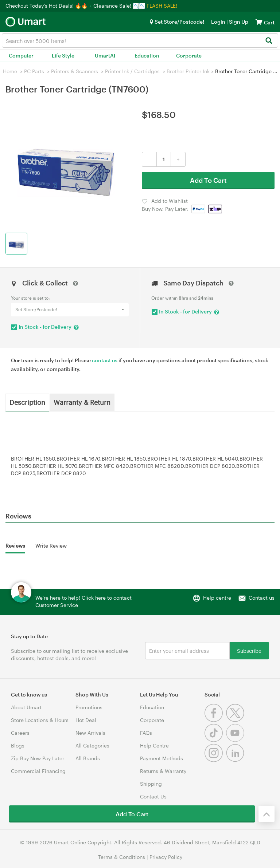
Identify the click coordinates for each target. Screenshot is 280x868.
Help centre (217, 598)
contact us (105, 360)
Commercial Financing (38, 771)
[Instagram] (215, 760)
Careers (20, 733)
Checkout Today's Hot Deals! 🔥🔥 (47, 6)
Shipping (151, 784)
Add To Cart (208, 180)
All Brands (88, 758)
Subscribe (249, 650)
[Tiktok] (215, 740)
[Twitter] (236, 720)
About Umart (26, 707)
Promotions (89, 707)
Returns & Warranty (163, 771)
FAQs (146, 733)
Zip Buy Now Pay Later (38, 758)
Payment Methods (162, 758)
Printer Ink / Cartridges (132, 71)
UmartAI (105, 56)
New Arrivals (90, 733)
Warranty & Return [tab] (82, 402)
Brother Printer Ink (188, 71)
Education (147, 56)
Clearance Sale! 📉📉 (119, 6)
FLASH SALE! (162, 6)
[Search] (269, 41)
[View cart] (259, 22)
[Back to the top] (267, 814)
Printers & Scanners (75, 71)
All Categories (92, 745)
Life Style (63, 56)
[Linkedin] (236, 760)
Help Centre (154, 745)
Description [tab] (27, 402)
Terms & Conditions (122, 857)
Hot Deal (86, 720)
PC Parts (34, 71)
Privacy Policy (166, 857)
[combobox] (140, 40)
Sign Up (238, 22)
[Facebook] (215, 720)
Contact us (262, 598)
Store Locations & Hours (40, 720)
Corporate (189, 56)
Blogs (18, 745)
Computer (21, 56)
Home (10, 71)
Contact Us (153, 796)
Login (218, 22)
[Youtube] (236, 740)
